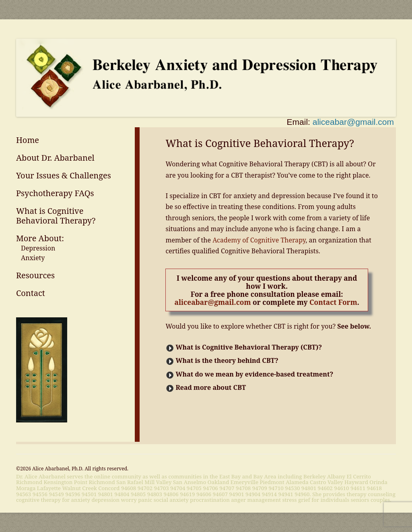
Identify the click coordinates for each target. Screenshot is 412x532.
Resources (35, 275)
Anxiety (33, 258)
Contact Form (333, 302)
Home (28, 140)
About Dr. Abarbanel (55, 158)
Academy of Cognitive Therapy (259, 240)
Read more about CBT (211, 387)
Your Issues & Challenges (64, 175)
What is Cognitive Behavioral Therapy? (56, 216)
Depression (38, 248)
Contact (31, 293)
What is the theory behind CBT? (227, 360)
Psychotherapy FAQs (55, 193)
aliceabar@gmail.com (353, 122)
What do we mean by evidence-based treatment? (254, 374)
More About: (40, 238)
